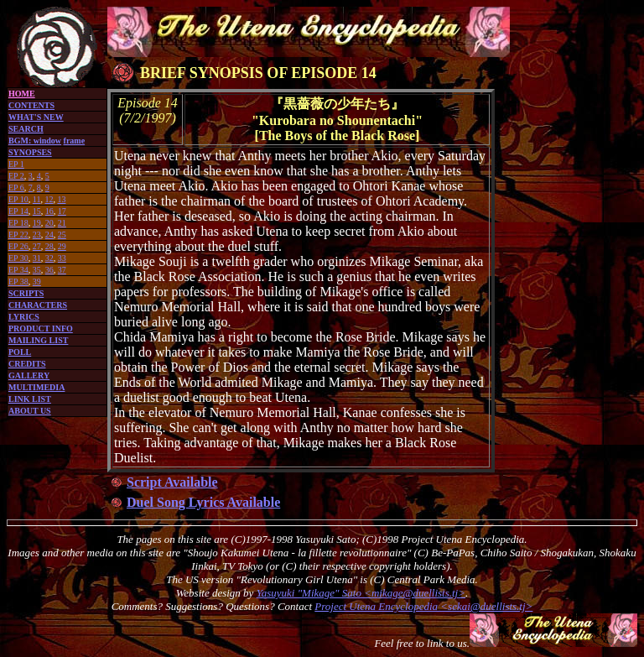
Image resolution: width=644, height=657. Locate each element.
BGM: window (35, 141)
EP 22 (18, 235)
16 (49, 211)
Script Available (172, 482)
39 (37, 282)
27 (37, 246)
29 (62, 246)
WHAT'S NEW (36, 117)
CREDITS (27, 364)
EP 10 (18, 199)
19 (37, 223)
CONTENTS (31, 105)
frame (75, 141)
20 (49, 223)
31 (37, 258)
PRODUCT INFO (41, 328)
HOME (22, 94)
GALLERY (29, 375)
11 (37, 199)
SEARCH (26, 129)
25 (62, 235)
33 (62, 258)
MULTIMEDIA (36, 387)
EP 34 (18, 270)
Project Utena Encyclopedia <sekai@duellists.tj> (423, 606)
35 (37, 270)
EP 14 (18, 211)
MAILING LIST (38, 340)
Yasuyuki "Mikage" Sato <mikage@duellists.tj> (361, 593)
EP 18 (18, 223)
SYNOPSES (30, 152)
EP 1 (16, 164)
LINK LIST (30, 399)
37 (62, 270)
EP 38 (18, 282)
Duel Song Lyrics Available (203, 502)
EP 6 (16, 188)
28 (49, 246)
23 (37, 235)
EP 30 (18, 258)
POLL (20, 352)
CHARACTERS (38, 305)
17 (62, 211)
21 (62, 223)
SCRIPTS (26, 293)
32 (49, 258)
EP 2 (16, 176)
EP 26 (18, 246)
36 (49, 270)
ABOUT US (30, 411)
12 (49, 199)
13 (61, 199)
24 (49, 235)
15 (37, 211)
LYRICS (24, 317)
